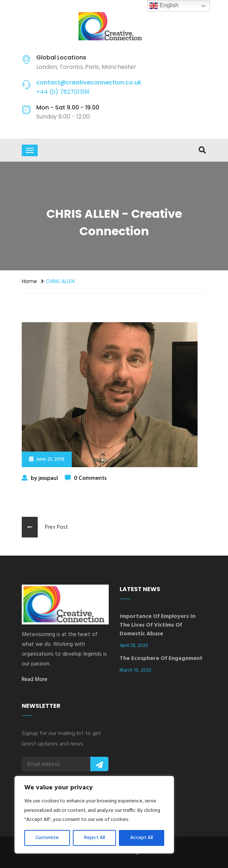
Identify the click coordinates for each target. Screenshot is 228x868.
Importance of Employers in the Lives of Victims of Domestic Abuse (157, 625)
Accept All (142, 838)
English (164, 6)
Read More (35, 680)
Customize (47, 838)
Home (29, 281)
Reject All (95, 838)
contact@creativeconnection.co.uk (89, 82)
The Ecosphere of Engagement (161, 659)
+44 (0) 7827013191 (63, 92)
